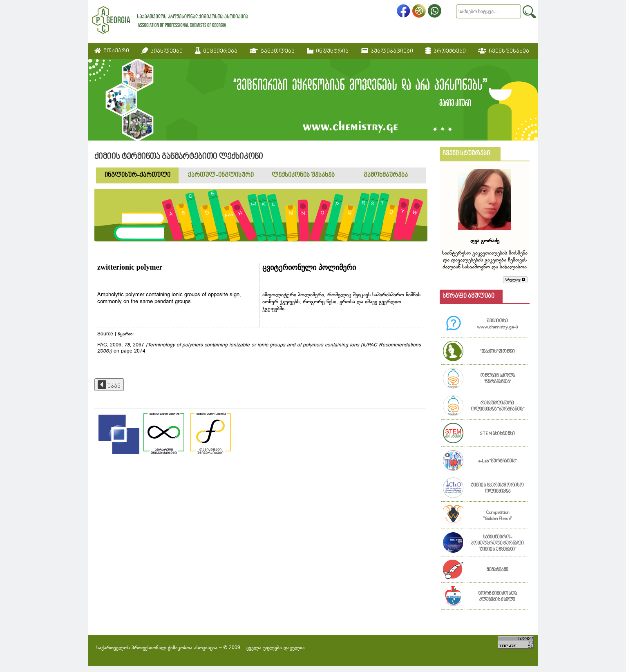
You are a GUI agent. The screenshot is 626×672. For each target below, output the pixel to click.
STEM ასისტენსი (497, 434)
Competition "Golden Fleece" (497, 516)
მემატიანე (497, 570)
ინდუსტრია (328, 51)
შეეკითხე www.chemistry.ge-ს (497, 324)
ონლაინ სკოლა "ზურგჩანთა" (497, 379)
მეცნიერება (216, 51)
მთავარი (112, 51)
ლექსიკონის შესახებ (303, 175)
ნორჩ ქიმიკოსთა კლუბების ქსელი (497, 597)
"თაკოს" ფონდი (497, 352)
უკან (109, 385)
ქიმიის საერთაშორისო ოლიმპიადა (497, 489)
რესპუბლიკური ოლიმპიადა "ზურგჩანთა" (497, 406)
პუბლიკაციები (387, 51)
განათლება (272, 51)
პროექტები (446, 51)
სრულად (515, 280)
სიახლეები (162, 51)
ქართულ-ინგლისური (221, 175)
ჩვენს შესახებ (504, 51)
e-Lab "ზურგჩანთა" (497, 461)
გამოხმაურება (386, 175)
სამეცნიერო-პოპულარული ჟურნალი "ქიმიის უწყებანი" (497, 544)
